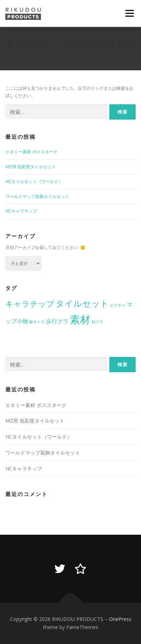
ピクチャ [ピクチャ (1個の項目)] (118, 305)
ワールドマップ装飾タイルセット (37, 196)
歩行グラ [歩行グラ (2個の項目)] (57, 321)
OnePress (120, 619)
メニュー (129, 13)
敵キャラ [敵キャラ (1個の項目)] (37, 322)
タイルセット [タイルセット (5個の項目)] (82, 303)
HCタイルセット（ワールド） (34, 181)
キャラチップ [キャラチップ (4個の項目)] (30, 303)
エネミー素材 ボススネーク (32, 152)
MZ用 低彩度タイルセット (31, 167)
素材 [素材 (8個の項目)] (80, 319)
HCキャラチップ (21, 211)
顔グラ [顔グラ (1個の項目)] (97, 322)
